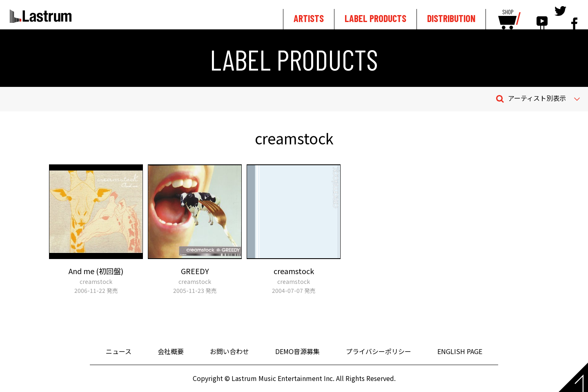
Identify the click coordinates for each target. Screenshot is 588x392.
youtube (542, 17)
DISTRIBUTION (451, 18)
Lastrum (41, 16)
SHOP (508, 12)
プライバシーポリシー (379, 351)
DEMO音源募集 (297, 351)
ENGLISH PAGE (460, 351)
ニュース (119, 351)
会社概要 (171, 351)
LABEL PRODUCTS (375, 18)
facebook (574, 17)
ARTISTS (309, 18)
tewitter (560, 17)
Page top (573, 377)
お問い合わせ (229, 351)
